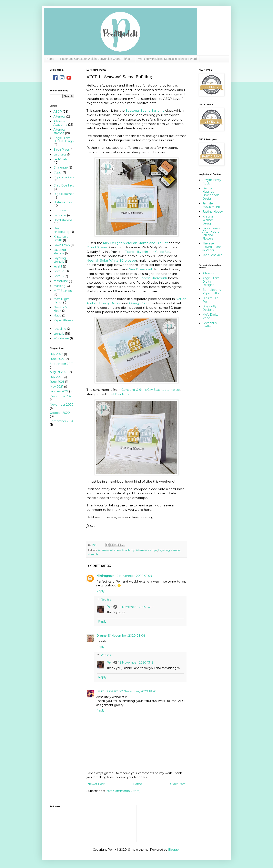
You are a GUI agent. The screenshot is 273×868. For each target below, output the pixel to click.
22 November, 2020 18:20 (138, 691)
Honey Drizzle (110, 303)
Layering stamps (169, 550)
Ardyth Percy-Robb (212, 182)
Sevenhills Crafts (209, 325)
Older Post (178, 784)
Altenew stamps (146, 550)
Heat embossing (61, 230)
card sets (60, 154)
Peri (109, 607)
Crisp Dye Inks (64, 185)
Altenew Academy (122, 550)
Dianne (101, 636)
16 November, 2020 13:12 (136, 607)
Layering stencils (60, 260)
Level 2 (59, 271)
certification (62, 159)
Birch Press (62, 150)
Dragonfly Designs (209, 308)
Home (50, 59)
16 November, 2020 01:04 (134, 576)
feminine (60, 215)
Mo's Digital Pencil (62, 301)
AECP (58, 112)
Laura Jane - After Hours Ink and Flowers (211, 233)
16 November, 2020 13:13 (136, 663)
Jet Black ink (119, 394)
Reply (100, 591)
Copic (57, 172)
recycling (60, 329)
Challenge (61, 168)
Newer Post (96, 784)
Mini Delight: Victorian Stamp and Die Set (135, 243)
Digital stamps (64, 194)
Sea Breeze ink (141, 269)
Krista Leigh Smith (62, 238)
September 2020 (62, 421)
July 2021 (56, 377)
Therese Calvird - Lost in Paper (212, 247)
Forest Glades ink (153, 278)
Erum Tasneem (107, 691)
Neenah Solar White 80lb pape (111, 260)
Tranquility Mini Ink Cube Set (148, 252)
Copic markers (64, 177)
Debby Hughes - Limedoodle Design (211, 193)
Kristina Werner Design (208, 220)
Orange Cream (141, 303)
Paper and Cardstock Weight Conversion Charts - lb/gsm (96, 59)
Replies (106, 599)
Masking (59, 286)
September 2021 (62, 364)
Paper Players (63, 320)
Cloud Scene (97, 247)
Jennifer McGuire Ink (211, 205)
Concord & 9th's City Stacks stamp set (151, 390)
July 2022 (56, 354)
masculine (61, 281)
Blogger (174, 850)
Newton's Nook (60, 309)
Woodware (61, 338)
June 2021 (57, 382)
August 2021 (59, 372)
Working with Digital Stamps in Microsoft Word (168, 59)
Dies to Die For (210, 300)
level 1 (58, 266)
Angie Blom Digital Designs (211, 282)
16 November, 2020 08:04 (126, 636)
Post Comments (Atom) (123, 791)
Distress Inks (63, 202)
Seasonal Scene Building (145, 110)
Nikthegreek (105, 576)
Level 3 (59, 276)
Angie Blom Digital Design (64, 140)
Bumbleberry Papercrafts (212, 291)
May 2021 (57, 387)
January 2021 (59, 391)
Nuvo (57, 315)
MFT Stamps (63, 291)
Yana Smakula (212, 255)
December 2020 (62, 396)
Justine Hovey (213, 212)
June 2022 (57, 359)
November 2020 (62, 405)
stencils (93, 554)
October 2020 (60, 413)
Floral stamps (63, 220)
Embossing (62, 210)
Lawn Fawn (62, 245)
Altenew (103, 550)
